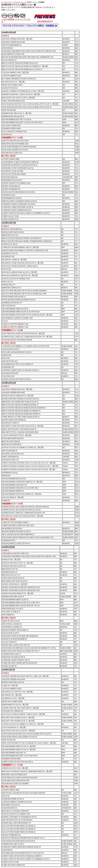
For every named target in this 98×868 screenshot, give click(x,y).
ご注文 (4, 19)
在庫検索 (11, 19)
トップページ (6, 2)
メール (17, 19)
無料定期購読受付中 (45, 21)
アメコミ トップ (20, 2)
